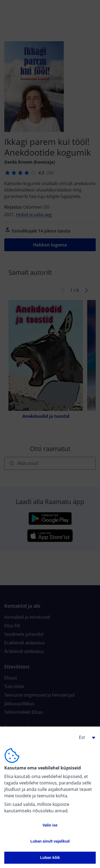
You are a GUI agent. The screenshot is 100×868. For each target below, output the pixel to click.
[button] (85, 737)
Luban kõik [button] (50, 858)
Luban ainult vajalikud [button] (50, 841)
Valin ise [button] (50, 825)
